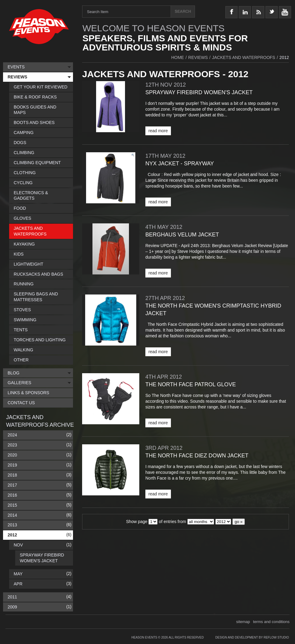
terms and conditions (271, 622)
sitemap (243, 622)
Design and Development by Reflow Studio (252, 637)
